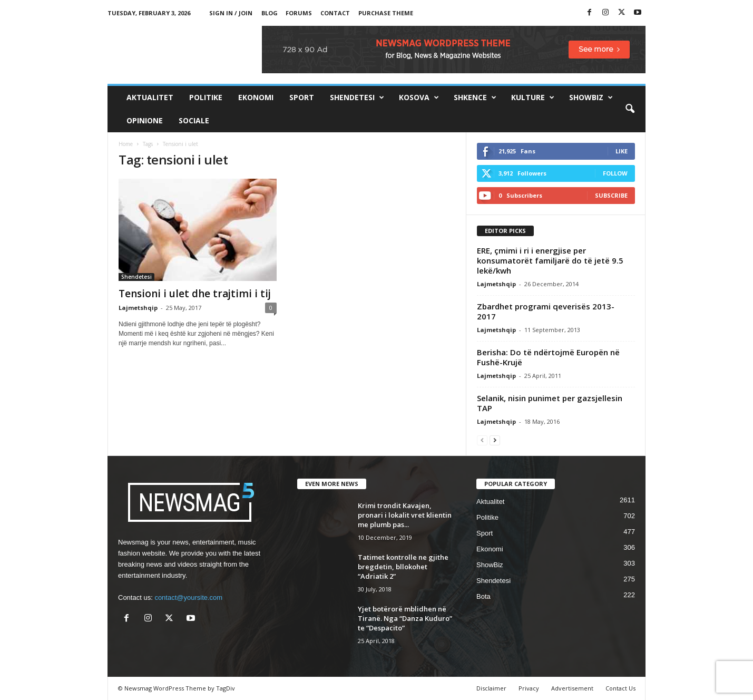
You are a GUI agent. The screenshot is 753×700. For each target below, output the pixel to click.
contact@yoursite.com (188, 597)
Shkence (475, 98)
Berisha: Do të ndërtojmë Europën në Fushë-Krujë (548, 357)
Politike (206, 97)
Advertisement (572, 688)
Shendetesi (357, 98)
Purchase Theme (386, 13)
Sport (302, 97)
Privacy (529, 688)
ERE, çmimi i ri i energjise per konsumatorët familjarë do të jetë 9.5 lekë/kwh (550, 260)
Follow (615, 173)
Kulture (533, 98)
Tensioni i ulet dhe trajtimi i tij (195, 294)
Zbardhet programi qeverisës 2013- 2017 (546, 311)
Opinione (145, 120)
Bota (483, 596)
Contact (335, 13)
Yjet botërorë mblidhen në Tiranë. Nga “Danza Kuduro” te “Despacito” (405, 618)
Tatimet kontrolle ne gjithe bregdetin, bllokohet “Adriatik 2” (403, 567)
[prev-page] (482, 440)
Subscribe (611, 195)
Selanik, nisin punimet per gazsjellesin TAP (550, 403)
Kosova (419, 98)
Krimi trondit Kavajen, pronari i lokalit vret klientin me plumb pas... (405, 515)
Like (622, 151)
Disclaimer (491, 688)
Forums (299, 13)
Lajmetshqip (138, 308)
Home (126, 144)
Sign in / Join (231, 13)
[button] (630, 109)
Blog (270, 13)
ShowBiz (591, 98)
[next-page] (495, 440)
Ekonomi (256, 97)
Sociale (194, 120)
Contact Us (620, 688)
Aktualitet (150, 97)
